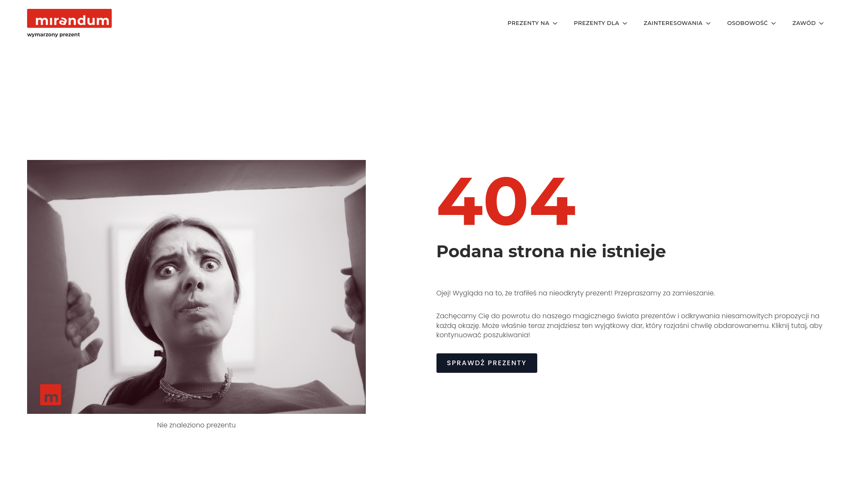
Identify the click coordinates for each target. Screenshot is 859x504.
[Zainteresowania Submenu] (711, 23)
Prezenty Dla (597, 23)
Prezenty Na (529, 23)
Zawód (804, 23)
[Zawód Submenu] (824, 23)
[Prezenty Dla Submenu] (627, 23)
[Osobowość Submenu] (776, 23)
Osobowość (748, 23)
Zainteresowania (673, 23)
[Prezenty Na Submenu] (558, 23)
